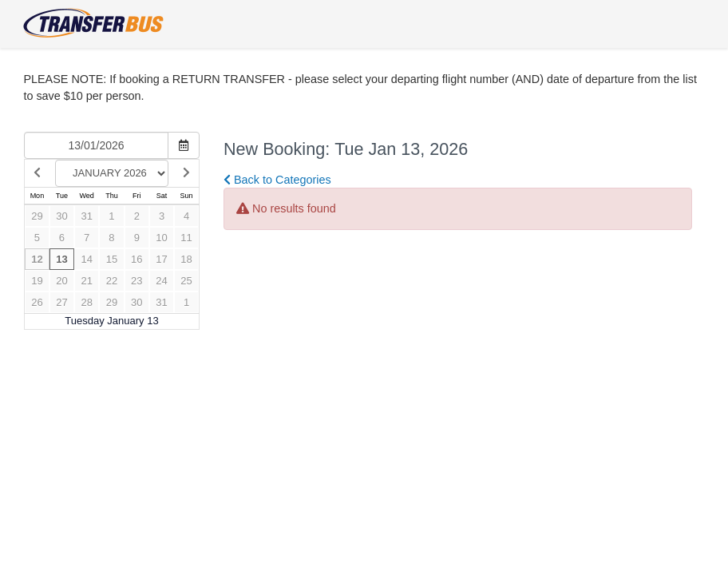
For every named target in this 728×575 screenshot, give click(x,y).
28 (86, 302)
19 (37, 281)
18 (186, 259)
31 (86, 216)
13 (61, 259)
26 (37, 302)
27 (61, 302)
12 (37, 259)
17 (161, 259)
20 (61, 281)
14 (86, 259)
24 (161, 281)
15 (112, 259)
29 (37, 216)
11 (186, 238)
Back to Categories (277, 180)
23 (136, 281)
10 (161, 238)
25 (186, 281)
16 (136, 259)
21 (86, 281)
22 (112, 281)
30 (61, 216)
